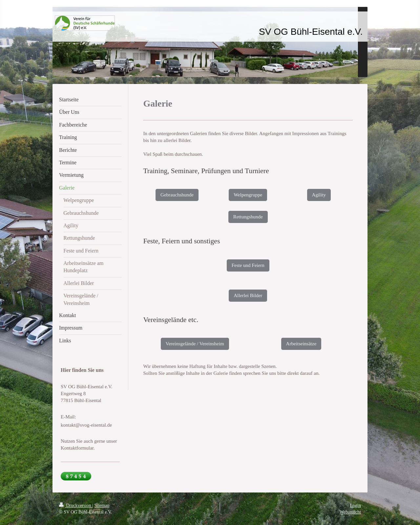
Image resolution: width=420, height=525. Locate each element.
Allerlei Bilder (248, 295)
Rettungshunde (248, 217)
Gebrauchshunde (177, 195)
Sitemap (102, 505)
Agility (319, 195)
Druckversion (76, 505)
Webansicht (350, 512)
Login (356, 505)
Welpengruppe (248, 195)
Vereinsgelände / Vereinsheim (195, 344)
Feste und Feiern (248, 265)
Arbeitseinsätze (301, 344)
